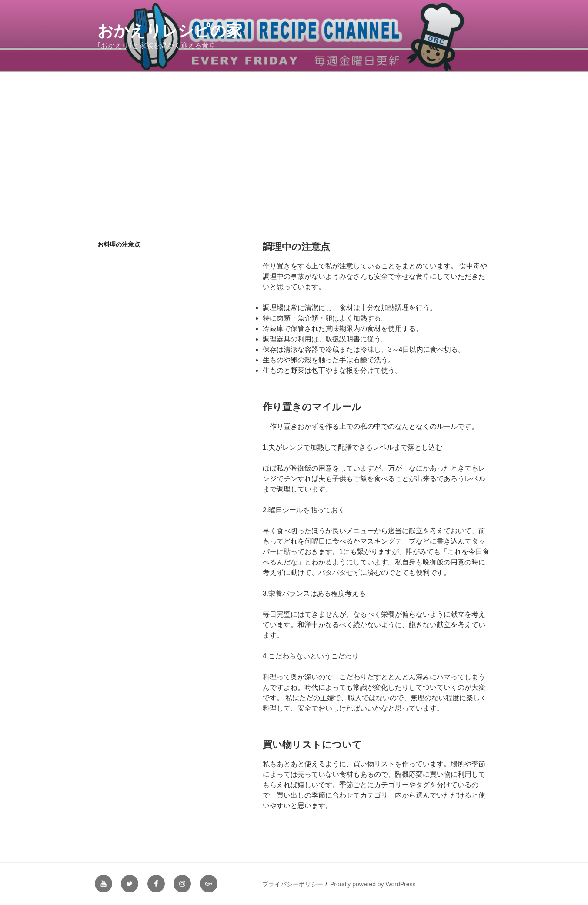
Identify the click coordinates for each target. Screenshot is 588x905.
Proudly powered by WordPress (373, 884)
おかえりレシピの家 (170, 31)
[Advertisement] (294, 137)
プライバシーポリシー (293, 884)
